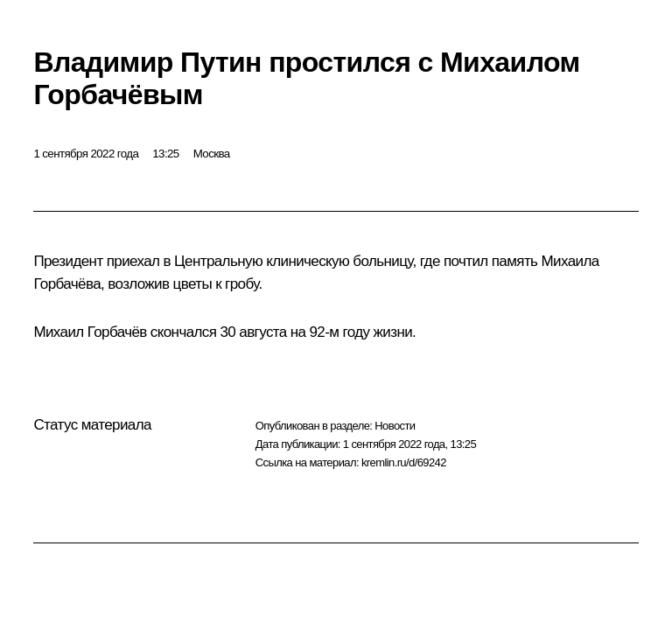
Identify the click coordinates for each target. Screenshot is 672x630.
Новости (395, 426)
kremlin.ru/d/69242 (404, 462)
